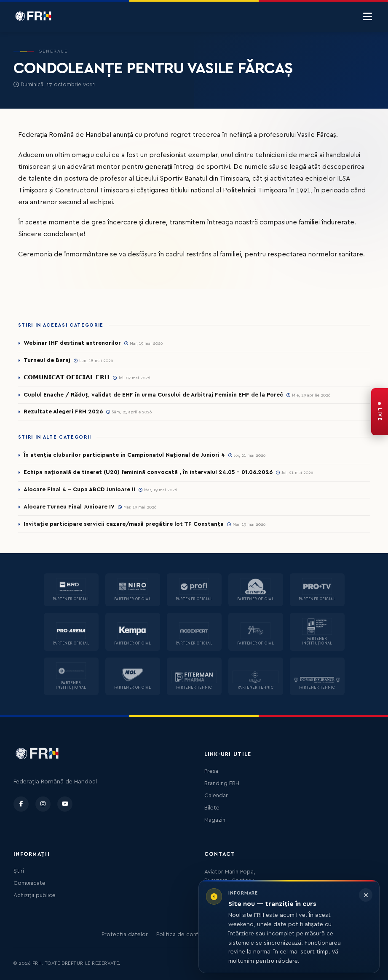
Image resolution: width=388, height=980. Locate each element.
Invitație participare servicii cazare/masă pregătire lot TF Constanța (124, 524)
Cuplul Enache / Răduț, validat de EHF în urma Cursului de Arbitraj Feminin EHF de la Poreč (153, 395)
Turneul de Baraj (47, 360)
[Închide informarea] (366, 895)
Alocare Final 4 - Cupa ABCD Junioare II (79, 490)
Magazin (215, 820)
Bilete (212, 808)
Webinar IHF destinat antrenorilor (72, 343)
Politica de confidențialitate (193, 935)
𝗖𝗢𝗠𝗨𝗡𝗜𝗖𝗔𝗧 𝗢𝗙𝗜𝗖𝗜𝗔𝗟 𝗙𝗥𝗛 (67, 378)
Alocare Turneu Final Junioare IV (69, 507)
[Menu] (368, 17)
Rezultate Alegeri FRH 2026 (63, 412)
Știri (19, 871)
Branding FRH (222, 783)
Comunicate (29, 883)
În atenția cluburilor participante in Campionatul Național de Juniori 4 (124, 455)
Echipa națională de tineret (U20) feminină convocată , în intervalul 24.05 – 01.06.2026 (148, 472)
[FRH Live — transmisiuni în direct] (380, 412)
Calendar (216, 796)
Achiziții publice (35, 895)
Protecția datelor (125, 935)
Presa (211, 771)
